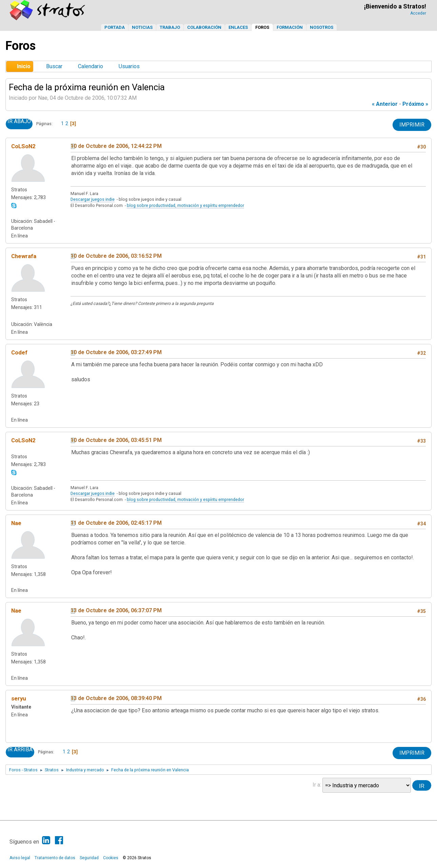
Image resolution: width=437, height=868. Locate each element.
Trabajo (170, 27)
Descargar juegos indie (93, 199)
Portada (115, 27)
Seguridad (89, 858)
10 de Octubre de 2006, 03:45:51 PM (116, 440)
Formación (290, 27)
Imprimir (412, 125)
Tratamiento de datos (55, 858)
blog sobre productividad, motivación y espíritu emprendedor (185, 205)
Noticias (142, 27)
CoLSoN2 (23, 146)
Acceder (418, 13)
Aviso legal (20, 858)
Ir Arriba (20, 750)
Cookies (111, 858)
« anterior (385, 104)
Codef (19, 352)
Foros (262, 27)
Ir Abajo (19, 121)
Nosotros (322, 27)
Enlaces (238, 27)
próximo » (415, 104)
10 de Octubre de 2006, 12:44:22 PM (116, 146)
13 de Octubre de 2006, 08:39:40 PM (116, 698)
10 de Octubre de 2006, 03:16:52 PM (116, 256)
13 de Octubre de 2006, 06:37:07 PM (116, 610)
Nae (16, 523)
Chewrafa (24, 256)
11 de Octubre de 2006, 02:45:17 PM (116, 523)
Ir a (316, 785)
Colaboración (204, 27)
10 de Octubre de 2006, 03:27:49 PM (116, 352)
